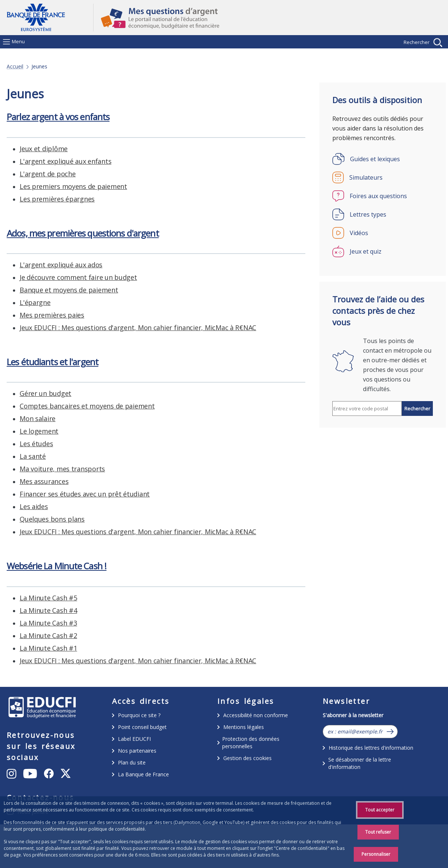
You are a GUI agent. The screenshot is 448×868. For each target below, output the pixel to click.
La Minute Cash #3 (48, 174)
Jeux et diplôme (44, 610)
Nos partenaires (137, 751)
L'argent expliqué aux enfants (65, 623)
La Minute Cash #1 (48, 199)
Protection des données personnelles (251, 742)
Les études (36, 328)
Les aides (34, 390)
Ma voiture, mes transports (62, 353)
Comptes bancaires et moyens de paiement (87, 290)
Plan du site (132, 762)
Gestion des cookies (247, 758)
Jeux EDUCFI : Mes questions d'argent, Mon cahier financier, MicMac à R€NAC (138, 211)
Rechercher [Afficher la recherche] (417, 42)
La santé (33, 340)
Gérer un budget (45, 277)
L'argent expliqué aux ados (61, 481)
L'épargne (35, 519)
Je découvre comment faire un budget (78, 494)
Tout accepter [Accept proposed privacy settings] (380, 810)
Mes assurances (44, 365)
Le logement (39, 315)
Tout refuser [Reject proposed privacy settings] (378, 832)
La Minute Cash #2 (48, 186)
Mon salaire (38, 302)
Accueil (15, 67)
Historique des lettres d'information (371, 748)
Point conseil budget (142, 727)
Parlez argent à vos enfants (58, 578)
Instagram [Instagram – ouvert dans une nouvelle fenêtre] (39, 773)
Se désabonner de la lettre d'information (360, 763)
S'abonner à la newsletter (353, 715)
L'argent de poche (47, 635)
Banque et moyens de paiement (69, 506)
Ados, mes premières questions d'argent (83, 450)
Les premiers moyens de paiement (73, 648)
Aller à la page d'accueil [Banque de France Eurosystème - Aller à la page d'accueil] (50, 18)
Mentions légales (244, 727)
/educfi (42, 708)
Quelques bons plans (52, 403)
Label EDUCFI (134, 739)
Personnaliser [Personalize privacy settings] (376, 854)
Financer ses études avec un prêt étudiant (85, 378)
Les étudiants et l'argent (52, 246)
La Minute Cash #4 (48, 161)
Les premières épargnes (57, 661)
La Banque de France (143, 774)
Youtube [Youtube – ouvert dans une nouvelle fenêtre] (43, 790)
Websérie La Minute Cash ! (57, 117)
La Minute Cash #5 (48, 149)
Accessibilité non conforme (256, 715)
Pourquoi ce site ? (139, 715)
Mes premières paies (52, 532)
